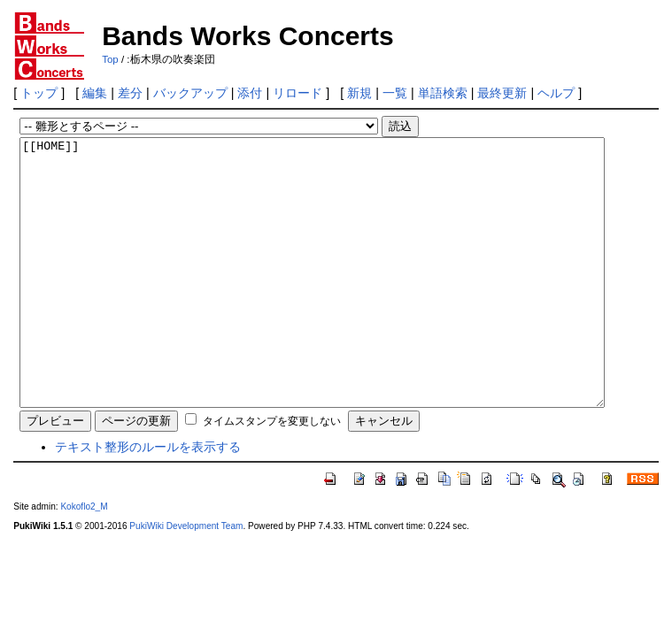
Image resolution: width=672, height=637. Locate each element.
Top (110, 59)
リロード (297, 93)
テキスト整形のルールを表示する (148, 500)
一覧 (395, 93)
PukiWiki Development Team (186, 579)
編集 (95, 93)
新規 (359, 93)
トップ (39, 93)
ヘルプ (556, 93)
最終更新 (502, 93)
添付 (250, 93)
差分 (130, 93)
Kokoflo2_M (84, 560)
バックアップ (190, 93)
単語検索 (443, 93)
